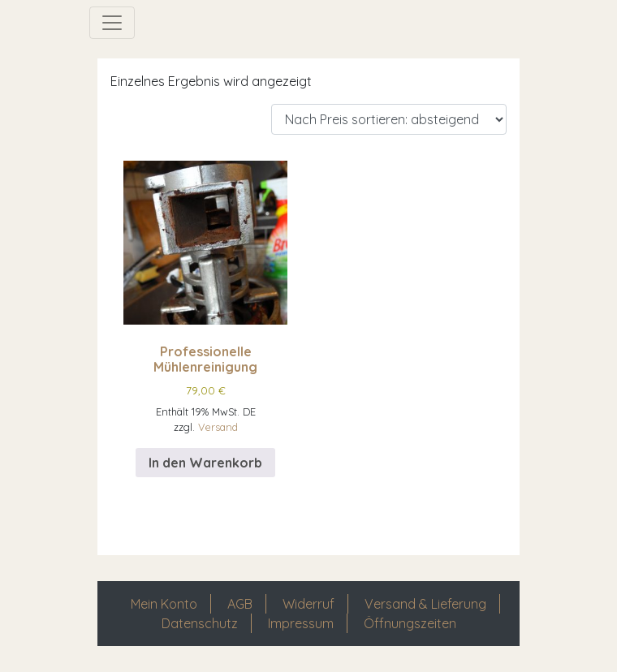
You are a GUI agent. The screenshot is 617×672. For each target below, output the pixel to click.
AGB (240, 604)
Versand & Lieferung (425, 604)
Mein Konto (164, 604)
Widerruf (308, 604)
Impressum (301, 623)
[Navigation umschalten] (112, 23)
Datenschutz (200, 623)
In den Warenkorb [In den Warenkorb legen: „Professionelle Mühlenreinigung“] (205, 463)
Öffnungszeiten (410, 623)
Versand (218, 427)
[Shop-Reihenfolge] (389, 119)
